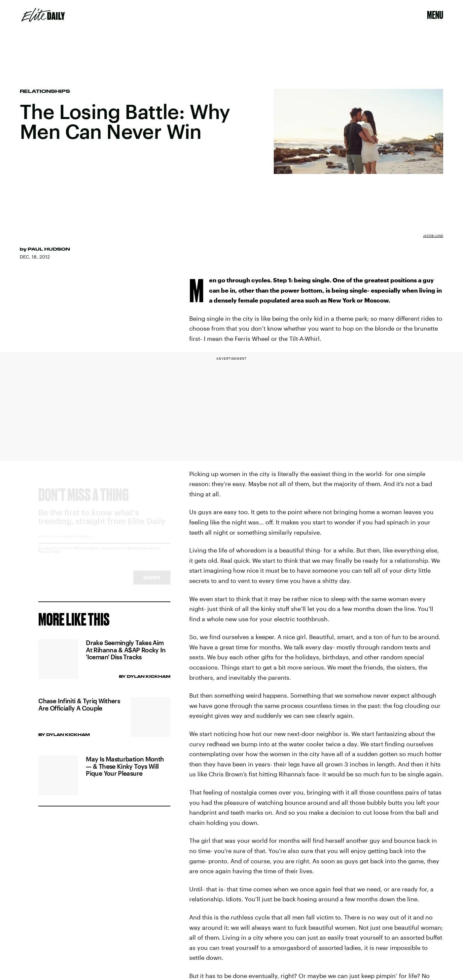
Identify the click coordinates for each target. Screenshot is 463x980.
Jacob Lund (433, 236)
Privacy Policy (50, 558)
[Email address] (104, 545)
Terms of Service (141, 554)
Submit (152, 584)
